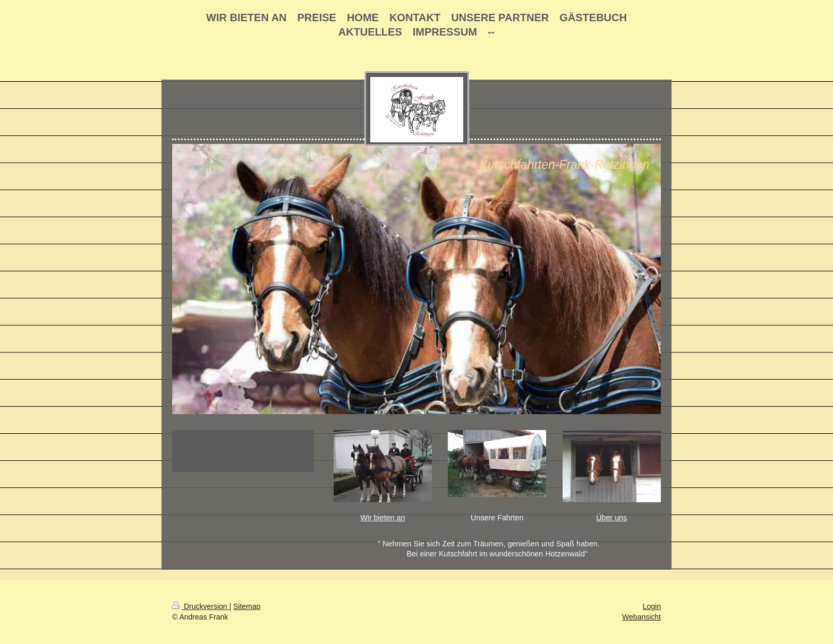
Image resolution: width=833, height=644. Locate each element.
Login (652, 606)
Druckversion (201, 606)
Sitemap (247, 606)
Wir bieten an (382, 518)
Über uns (611, 518)
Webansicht (641, 617)
